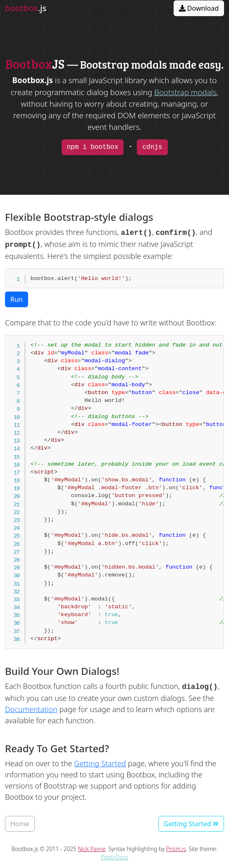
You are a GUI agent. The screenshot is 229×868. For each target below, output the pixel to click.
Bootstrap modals (185, 92)
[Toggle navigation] (113, 8)
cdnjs (152, 147)
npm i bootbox (93, 147)
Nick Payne (92, 849)
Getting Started (100, 763)
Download (199, 8)
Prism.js (176, 849)
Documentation (31, 709)
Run (17, 299)
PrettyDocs (115, 857)
